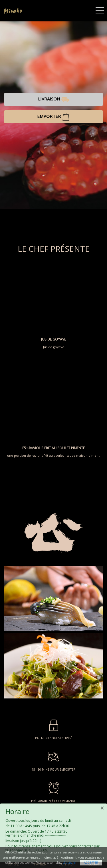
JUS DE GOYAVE (53, 339)
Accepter (91, 863)
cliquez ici (69, 863)
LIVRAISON (53, 99)
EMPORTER (53, 117)
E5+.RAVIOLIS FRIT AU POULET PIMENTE (53, 448)
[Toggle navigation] (100, 10)
